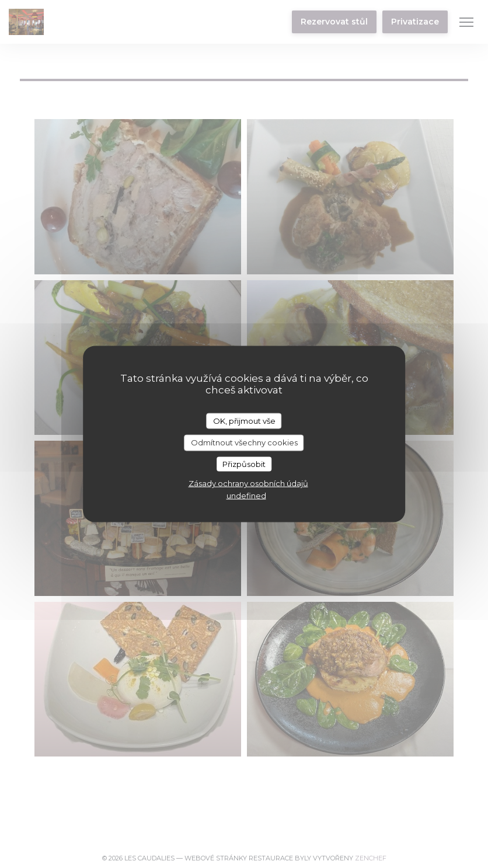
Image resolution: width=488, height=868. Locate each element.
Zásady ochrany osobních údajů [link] (248, 483)
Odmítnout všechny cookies (244, 442)
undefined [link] (246, 496)
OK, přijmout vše (244, 420)
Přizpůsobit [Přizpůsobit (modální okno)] (244, 463)
